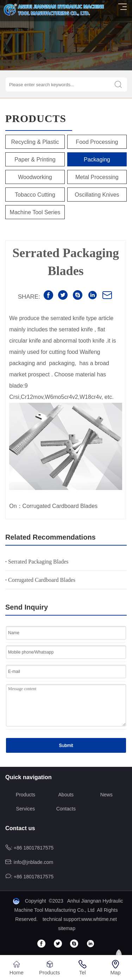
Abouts (66, 795)
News (106, 795)
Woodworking (35, 177)
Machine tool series (35, 212)
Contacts (66, 809)
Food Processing (97, 142)
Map (115, 968)
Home (17, 968)
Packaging (97, 160)
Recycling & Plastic (35, 142)
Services (26, 809)
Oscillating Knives (97, 195)
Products (26, 795)
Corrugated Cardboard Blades (40, 580)
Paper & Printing (35, 160)
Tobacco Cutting (35, 195)
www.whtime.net (99, 919)
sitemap (67, 928)
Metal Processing (97, 177)
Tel (83, 968)
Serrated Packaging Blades (37, 562)
